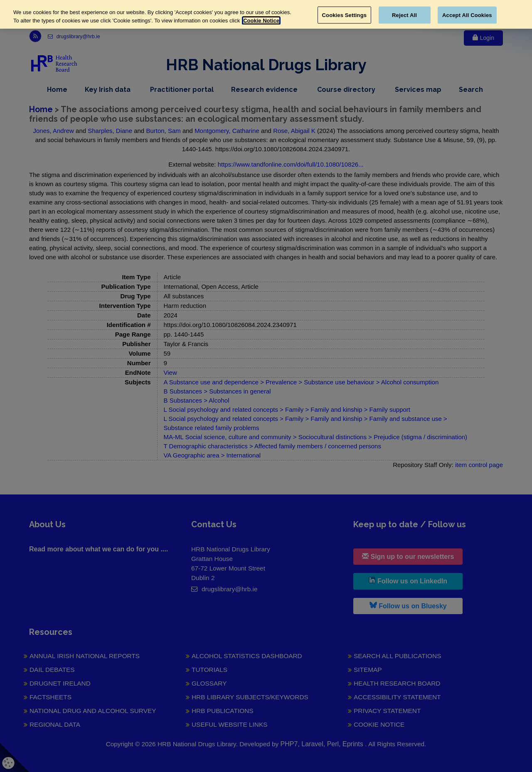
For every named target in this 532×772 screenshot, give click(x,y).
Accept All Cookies (467, 15)
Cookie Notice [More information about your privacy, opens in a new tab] (261, 21)
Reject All (404, 15)
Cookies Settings (345, 15)
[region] (266, 14)
